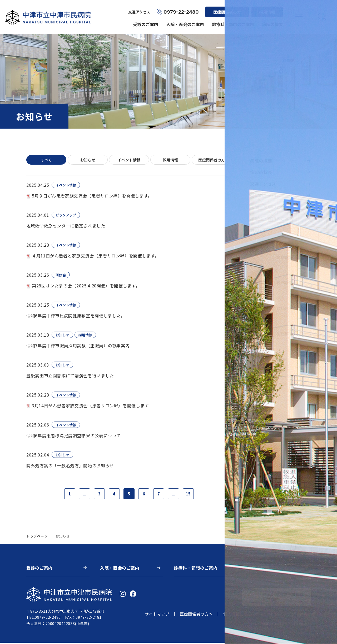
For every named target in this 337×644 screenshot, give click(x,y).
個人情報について (240, 615)
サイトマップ (157, 615)
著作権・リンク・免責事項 (291, 615)
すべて (46, 160)
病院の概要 (272, 22)
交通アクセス (138, 9)
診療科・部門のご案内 (232, 22)
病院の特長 (261, 172)
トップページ (37, 537)
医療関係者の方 (226, 9)
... (82, 495)
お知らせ (88, 160)
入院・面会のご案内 (184, 22)
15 (192, 495)
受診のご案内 (145, 22)
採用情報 (266, 9)
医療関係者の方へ (196, 615)
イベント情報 (129, 160)
